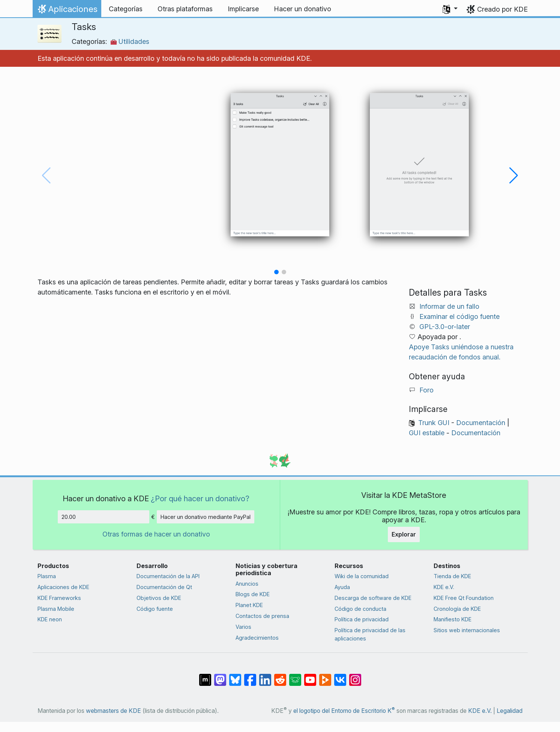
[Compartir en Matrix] (205, 676)
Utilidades (130, 41)
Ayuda (342, 587)
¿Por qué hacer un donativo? (200, 498)
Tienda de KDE (452, 576)
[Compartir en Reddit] (280, 676)
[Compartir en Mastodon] (220, 676)
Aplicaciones (67, 11)
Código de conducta (360, 609)
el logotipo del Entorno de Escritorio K (344, 711)
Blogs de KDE (253, 594)
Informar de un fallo (449, 306)
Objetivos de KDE (159, 598)
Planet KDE (249, 605)
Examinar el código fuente (459, 316)
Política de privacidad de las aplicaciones (370, 634)
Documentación (481, 423)
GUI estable (427, 433)
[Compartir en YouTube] (310, 676)
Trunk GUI (434, 423)
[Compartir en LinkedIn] (265, 676)
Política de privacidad (362, 619)
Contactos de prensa (262, 616)
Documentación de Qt (164, 587)
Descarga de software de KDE (373, 598)
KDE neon (50, 619)
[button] (450, 9)
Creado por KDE (502, 9)
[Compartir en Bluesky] (235, 676)
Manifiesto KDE (453, 619)
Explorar (404, 534)
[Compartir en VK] (340, 676)
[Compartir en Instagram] (355, 676)
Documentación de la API (168, 576)
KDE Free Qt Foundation (464, 598)
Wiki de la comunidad (362, 576)
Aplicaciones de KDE (63, 587)
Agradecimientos (257, 638)
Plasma (47, 576)
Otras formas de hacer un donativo (156, 534)
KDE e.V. (444, 587)
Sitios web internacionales (467, 630)
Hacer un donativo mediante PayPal (206, 517)
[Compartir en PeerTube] (325, 676)
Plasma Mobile (56, 609)
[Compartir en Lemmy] (295, 676)
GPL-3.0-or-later (445, 327)
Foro (426, 390)
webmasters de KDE (113, 711)
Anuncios (247, 584)
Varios (243, 627)
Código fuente (155, 609)
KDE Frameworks (59, 598)
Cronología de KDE (457, 609)
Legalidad (510, 711)
